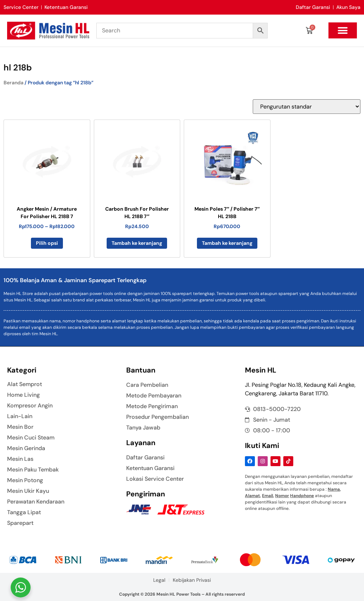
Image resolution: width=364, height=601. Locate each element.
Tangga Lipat (24, 512)
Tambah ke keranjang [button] (137, 243)
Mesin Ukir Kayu (28, 491)
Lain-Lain (20, 416)
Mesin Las (20, 459)
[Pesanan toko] (307, 107)
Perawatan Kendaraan (36, 502)
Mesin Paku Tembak (33, 470)
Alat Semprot (25, 384)
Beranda (14, 83)
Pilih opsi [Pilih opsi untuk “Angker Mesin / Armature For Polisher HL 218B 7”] (47, 243)
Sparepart (20, 523)
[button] (343, 30)
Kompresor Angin (30, 406)
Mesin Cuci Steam (31, 438)
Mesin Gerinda (26, 448)
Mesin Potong (25, 480)
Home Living (24, 395)
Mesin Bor (20, 427)
